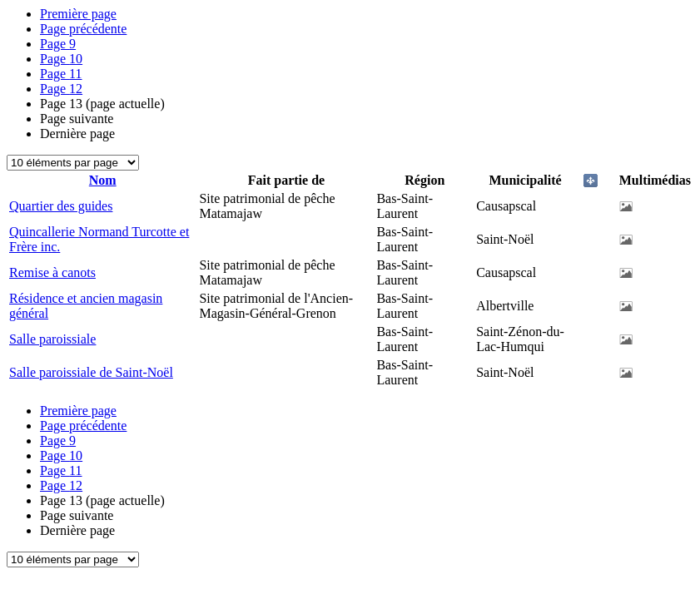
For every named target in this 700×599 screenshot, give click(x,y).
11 (61, 74)
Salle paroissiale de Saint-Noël (91, 372)
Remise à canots (52, 272)
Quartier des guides (61, 206)
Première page (78, 14)
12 (61, 89)
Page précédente (83, 29)
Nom (103, 180)
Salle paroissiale (52, 339)
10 (61, 59)
